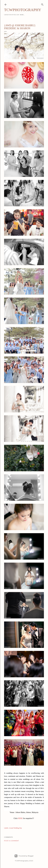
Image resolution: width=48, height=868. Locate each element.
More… (22, 15)
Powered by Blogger (24, 856)
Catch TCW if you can (12, 15)
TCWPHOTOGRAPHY (23, 10)
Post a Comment (11, 841)
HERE (20, 818)
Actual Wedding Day (15, 828)
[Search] (42, 4)
